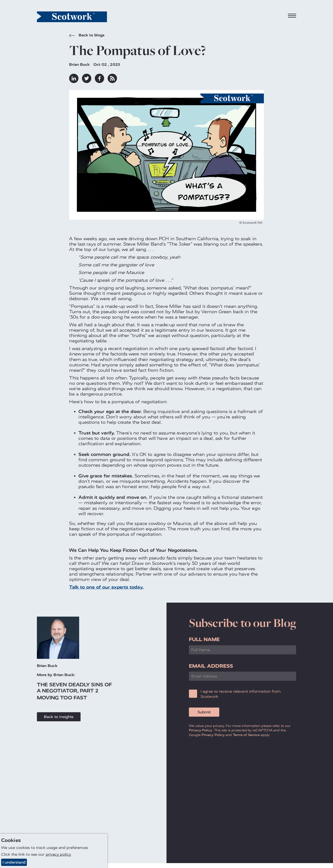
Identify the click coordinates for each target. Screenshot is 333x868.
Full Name (204, 639)
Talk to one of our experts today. (106, 587)
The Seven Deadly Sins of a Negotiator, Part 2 (74, 687)
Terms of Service (246, 735)
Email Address (211, 666)
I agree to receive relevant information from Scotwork (241, 694)
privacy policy (58, 854)
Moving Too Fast (62, 698)
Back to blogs (87, 36)
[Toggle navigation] (292, 16)
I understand (14, 862)
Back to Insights (59, 717)
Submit (204, 712)
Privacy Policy (200, 730)
